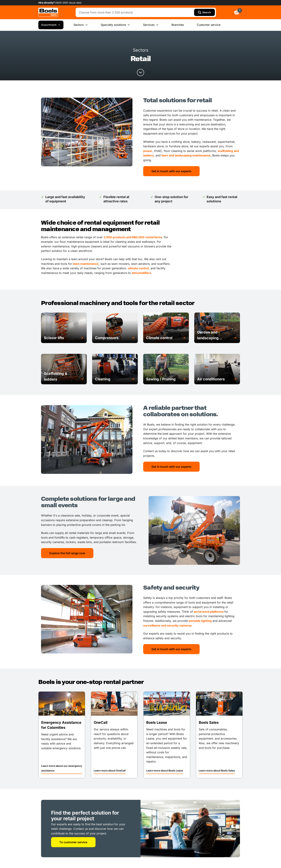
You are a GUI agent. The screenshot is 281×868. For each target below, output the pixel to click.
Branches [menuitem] (178, 25)
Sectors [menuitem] (81, 25)
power (148, 151)
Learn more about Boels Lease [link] (165, 770)
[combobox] (136, 12)
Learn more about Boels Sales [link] (217, 770)
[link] (48, 12)
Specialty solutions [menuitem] (115, 25)
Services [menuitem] (151, 25)
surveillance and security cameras (167, 625)
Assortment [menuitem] (51, 25)
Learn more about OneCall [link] (110, 770)
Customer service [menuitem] (209, 25)
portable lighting (200, 621)
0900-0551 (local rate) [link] (68, 3)
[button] (64, 338)
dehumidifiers (141, 273)
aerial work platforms (209, 612)
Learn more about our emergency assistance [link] (62, 768)
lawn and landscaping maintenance (186, 155)
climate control (138, 268)
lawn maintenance (86, 264)
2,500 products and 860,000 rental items (133, 237)
